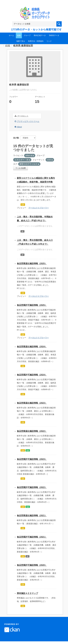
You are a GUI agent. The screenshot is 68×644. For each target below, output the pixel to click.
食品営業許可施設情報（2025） (32, 305)
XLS (28, 450)
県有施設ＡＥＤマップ (27, 593)
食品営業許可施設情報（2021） (32, 537)
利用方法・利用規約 (36, 41)
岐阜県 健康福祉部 (23, 46)
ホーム (11, 35)
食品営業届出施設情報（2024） (32, 347)
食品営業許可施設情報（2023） (32, 459)
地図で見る (21, 41)
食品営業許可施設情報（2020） (32, 565)
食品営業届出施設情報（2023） (32, 403)
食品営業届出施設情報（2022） (32, 431)
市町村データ (54, 35)
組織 (19, 35)
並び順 (16, 138)
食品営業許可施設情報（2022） (32, 487)
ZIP (22, 231)
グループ (27, 35)
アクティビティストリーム (27, 121)
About (18, 127)
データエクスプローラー (39, 208)
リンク (49, 41)
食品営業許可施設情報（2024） (32, 375)
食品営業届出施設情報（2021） (32, 516)
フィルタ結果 (21, 168)
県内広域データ (40, 35)
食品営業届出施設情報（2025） (32, 264)
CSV (23, 204)
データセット (22, 116)
